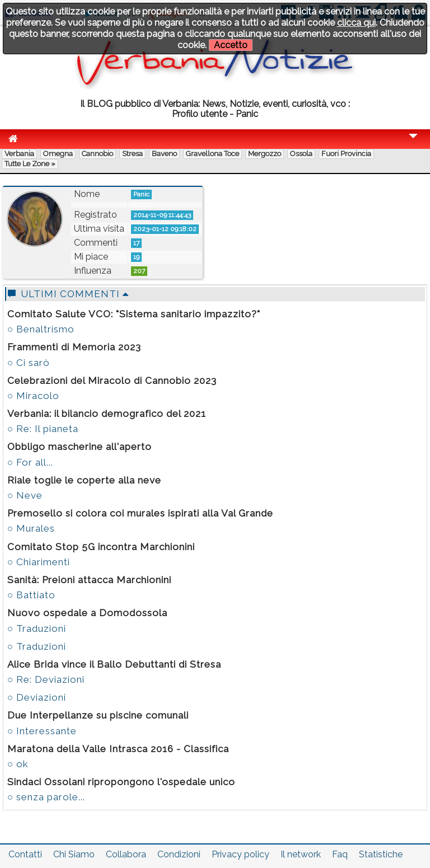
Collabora (126, 854)
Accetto (231, 45)
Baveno (164, 154)
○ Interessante (42, 731)
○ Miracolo (33, 396)
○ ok (18, 764)
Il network (301, 854)
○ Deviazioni (37, 697)
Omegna (58, 154)
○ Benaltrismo (41, 329)
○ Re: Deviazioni (46, 679)
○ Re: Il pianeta (43, 429)
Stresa (132, 154)
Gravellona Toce (212, 154)
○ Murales (31, 528)
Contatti (25, 854)
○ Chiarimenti (39, 562)
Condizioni (179, 854)
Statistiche (381, 854)
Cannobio (97, 154)
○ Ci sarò (29, 363)
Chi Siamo (74, 854)
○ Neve (25, 495)
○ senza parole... (46, 797)
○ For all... (30, 462)
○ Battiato (31, 595)
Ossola (301, 154)
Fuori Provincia (346, 154)
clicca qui (356, 23)
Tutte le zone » (30, 164)
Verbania (19, 154)
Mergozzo (265, 154)
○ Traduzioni (37, 628)
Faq (340, 854)
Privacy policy (240, 854)
